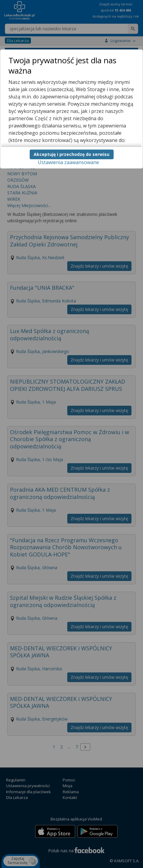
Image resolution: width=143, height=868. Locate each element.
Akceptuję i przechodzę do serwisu (71, 154)
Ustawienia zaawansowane (68, 162)
